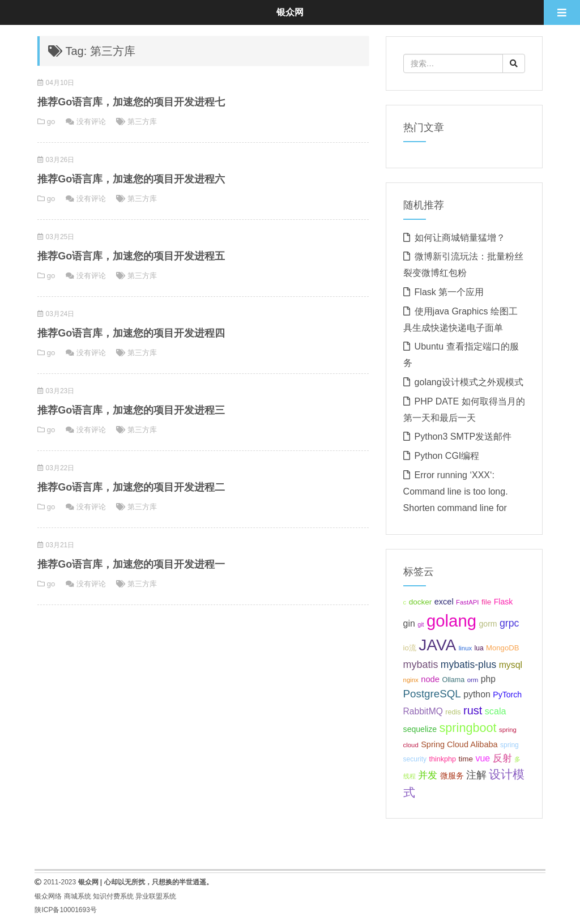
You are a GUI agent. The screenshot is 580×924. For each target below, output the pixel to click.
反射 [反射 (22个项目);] (502, 758)
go (51, 122)
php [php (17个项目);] (488, 679)
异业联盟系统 (156, 896)
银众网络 (48, 896)
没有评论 (91, 122)
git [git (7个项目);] (421, 624)
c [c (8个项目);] (405, 602)
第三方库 (142, 122)
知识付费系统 (113, 896)
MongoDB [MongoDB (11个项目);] (502, 648)
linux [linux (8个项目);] (465, 648)
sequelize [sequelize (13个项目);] (420, 729)
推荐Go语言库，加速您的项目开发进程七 (131, 102)
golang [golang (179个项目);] (451, 621)
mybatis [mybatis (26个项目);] (421, 665)
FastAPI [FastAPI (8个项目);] (467, 602)
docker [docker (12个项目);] (421, 602)
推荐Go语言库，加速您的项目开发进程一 (131, 564)
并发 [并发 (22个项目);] (428, 775)
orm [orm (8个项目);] (473, 680)
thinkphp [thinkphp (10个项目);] (442, 759)
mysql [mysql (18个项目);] (511, 665)
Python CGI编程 (447, 456)
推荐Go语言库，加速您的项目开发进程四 (131, 333)
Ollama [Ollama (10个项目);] (453, 680)
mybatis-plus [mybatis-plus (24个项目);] (468, 665)
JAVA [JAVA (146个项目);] (437, 645)
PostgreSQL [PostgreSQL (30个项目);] (432, 694)
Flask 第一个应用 (449, 292)
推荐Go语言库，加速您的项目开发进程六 (131, 179)
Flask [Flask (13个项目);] (504, 602)
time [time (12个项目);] (466, 759)
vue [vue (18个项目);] (483, 758)
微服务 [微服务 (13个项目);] (452, 776)
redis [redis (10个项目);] (453, 712)
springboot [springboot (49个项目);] (468, 728)
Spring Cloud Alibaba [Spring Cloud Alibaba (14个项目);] (459, 744)
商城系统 (78, 896)
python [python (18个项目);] (477, 694)
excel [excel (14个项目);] (444, 602)
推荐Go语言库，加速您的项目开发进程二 (131, 487)
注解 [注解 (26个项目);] (476, 775)
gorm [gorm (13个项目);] (488, 624)
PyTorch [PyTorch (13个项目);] (507, 695)
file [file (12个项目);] (486, 602)
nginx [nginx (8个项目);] (411, 680)
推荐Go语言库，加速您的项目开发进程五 (131, 256)
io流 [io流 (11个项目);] (410, 648)
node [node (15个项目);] (430, 679)
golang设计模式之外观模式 (469, 382)
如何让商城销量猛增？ (460, 238)
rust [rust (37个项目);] (473, 710)
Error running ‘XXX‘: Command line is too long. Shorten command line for (456, 491)
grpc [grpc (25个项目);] (509, 623)
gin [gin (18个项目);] (409, 623)
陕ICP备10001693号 (65, 910)
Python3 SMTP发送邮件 (463, 437)
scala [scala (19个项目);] (496, 711)
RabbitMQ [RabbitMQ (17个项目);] (423, 711)
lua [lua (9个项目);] (479, 648)
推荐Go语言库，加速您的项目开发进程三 (131, 410)
